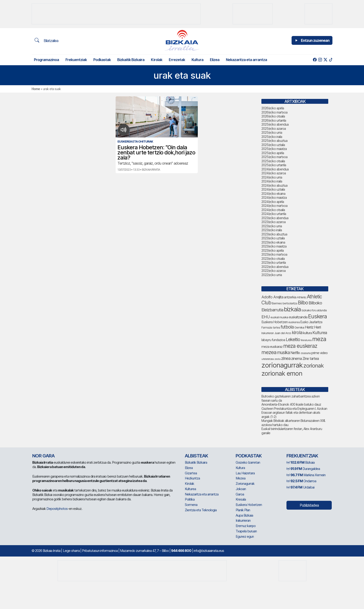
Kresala (241, 499)
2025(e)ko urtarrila (274, 165)
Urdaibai (300, 487)
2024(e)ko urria (272, 177)
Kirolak (157, 60)
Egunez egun (245, 536)
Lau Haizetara (245, 473)
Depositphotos (57, 509)
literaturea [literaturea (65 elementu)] (306, 340)
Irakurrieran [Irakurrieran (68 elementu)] (268, 333)
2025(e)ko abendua (275, 124)
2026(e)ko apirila (273, 108)
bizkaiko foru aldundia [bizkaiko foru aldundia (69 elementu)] (314, 310)
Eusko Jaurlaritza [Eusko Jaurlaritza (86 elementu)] (311, 322)
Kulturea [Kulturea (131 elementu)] (320, 333)
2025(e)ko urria (272, 132)
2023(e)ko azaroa (273, 222)
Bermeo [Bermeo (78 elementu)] (277, 303)
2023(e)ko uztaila (273, 238)
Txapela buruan (246, 531)
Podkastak (102, 60)
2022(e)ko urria (272, 275)
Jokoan (241, 489)
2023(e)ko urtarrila (274, 262)
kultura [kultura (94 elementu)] (307, 333)
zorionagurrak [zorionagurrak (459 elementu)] (282, 365)
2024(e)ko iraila (272, 181)
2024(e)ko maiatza (274, 197)
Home (36, 89)
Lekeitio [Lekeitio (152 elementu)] (293, 340)
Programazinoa (46, 60)
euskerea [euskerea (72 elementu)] (294, 322)
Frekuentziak (76, 60)
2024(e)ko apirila (273, 202)
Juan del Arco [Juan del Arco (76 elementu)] (283, 333)
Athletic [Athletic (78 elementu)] (302, 297)
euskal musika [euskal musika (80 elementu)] (279, 317)
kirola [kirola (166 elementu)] (297, 332)
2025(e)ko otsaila (273, 161)
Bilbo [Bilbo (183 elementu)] (303, 303)
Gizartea (191, 473)
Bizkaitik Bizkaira (131, 60)
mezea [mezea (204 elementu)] (269, 352)
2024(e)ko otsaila (273, 210)
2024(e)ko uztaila (273, 189)
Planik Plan (243, 510)
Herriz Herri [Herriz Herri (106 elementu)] (313, 327)
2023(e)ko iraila (272, 230)
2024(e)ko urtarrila (274, 214)
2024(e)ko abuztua (274, 185)
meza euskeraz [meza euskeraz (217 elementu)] (300, 346)
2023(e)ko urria (272, 226)
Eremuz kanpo (246, 526)
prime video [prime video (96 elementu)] (319, 353)
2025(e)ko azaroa (274, 129)
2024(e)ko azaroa (274, 173)
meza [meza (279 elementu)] (319, 339)
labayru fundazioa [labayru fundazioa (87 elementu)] (273, 340)
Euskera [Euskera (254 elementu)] (317, 316)
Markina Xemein (306, 475)
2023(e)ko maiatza (274, 246)
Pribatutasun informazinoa (100, 551)
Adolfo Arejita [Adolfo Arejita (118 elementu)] (272, 297)
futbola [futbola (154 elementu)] (287, 327)
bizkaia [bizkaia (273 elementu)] (292, 309)
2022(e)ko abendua (275, 267)
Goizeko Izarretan (248, 462)
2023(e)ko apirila (273, 250)
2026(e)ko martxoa (274, 112)
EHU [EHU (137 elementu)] (266, 317)
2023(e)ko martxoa (274, 254)
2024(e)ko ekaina (273, 194)
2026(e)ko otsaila (273, 116)
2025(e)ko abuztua (274, 141)
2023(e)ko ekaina (273, 242)
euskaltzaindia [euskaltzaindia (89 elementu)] (298, 317)
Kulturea (190, 489)
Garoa (240, 494)
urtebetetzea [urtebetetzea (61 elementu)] (268, 359)
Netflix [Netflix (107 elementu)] (295, 353)
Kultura (197, 60)
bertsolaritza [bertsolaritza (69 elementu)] (290, 303)
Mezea (240, 478)
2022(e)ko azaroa (273, 271)
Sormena (191, 505)
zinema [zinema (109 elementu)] (296, 358)
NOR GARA (43, 456)
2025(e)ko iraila (272, 137)
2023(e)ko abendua (275, 218)
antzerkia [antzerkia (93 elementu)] (290, 297)
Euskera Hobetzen (249, 505)
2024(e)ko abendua (275, 169)
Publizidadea (309, 505)
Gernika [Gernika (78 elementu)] (299, 327)
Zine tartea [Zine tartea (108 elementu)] (311, 358)
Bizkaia (301, 462)
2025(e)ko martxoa (274, 157)
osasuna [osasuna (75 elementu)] (306, 353)
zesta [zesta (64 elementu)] (277, 359)
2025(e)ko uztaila (273, 145)
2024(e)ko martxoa (274, 206)
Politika (190, 499)
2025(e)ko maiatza (274, 149)
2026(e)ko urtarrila (274, 120)
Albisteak (196, 456)
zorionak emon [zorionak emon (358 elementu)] (282, 373)
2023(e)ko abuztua (274, 234)
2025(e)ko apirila (273, 153)
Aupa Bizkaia (244, 515)
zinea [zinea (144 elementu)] (286, 358)
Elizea (215, 60)
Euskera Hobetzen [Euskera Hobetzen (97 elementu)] (275, 322)
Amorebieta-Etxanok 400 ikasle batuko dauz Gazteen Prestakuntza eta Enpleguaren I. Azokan (294, 406)
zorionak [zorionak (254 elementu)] (314, 366)
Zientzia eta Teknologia (201, 510)
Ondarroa (301, 481)
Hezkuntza (192, 478)
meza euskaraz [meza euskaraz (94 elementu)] (272, 347)
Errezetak (177, 60)
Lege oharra (71, 551)
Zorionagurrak (245, 484)
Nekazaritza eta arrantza (246, 60)
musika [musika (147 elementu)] (283, 353)
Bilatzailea (46, 40)
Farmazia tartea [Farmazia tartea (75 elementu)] (271, 327)
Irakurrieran (243, 520)
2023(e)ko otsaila (273, 259)
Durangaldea (303, 469)
